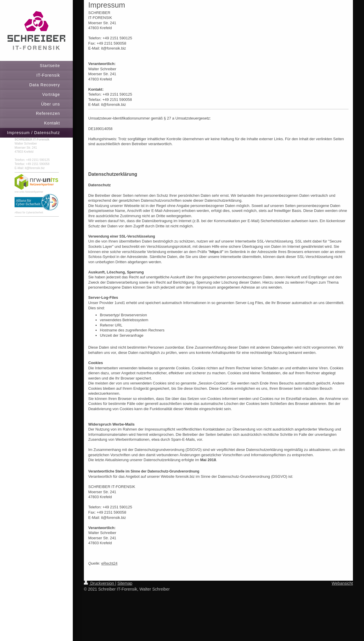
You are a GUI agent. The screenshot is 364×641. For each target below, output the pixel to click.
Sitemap (125, 583)
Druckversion (99, 583)
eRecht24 (109, 563)
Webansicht (342, 583)
